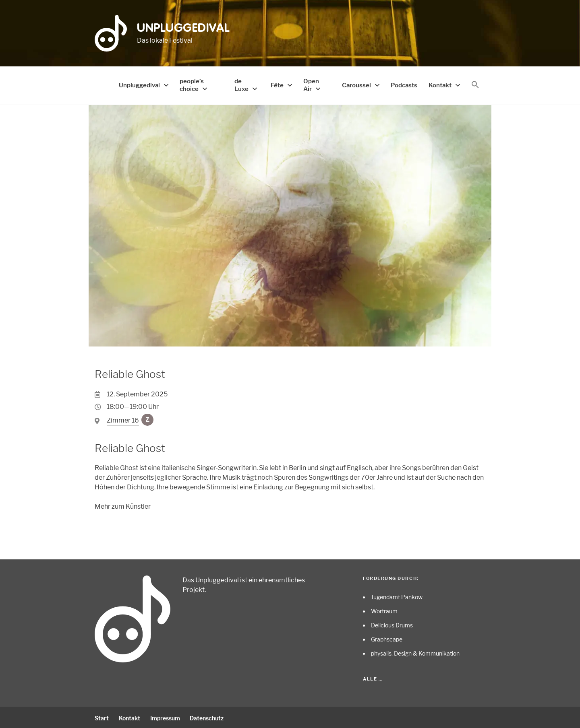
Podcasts (407, 84)
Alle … (373, 677)
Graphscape (387, 638)
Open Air (314, 84)
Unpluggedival (183, 29)
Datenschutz (211, 717)
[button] (475, 84)
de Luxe (242, 84)
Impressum (168, 717)
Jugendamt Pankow (397, 595)
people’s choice (187, 84)
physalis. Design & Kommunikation (415, 652)
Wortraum (384, 609)
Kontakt (441, 84)
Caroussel (362, 84)
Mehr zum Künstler (123, 505)
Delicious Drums (392, 624)
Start (102, 717)
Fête (281, 84)
